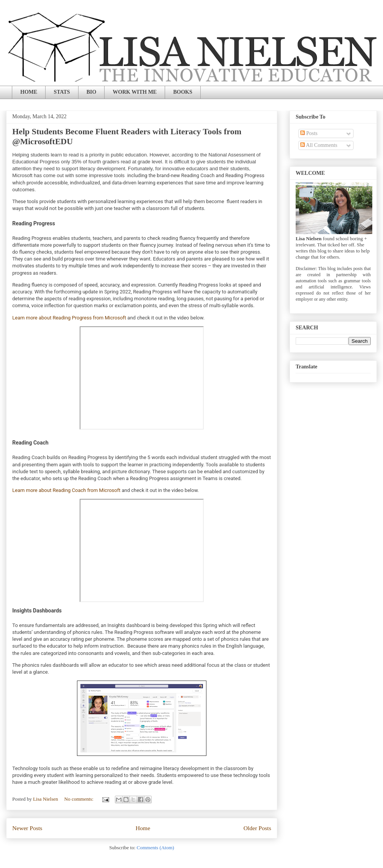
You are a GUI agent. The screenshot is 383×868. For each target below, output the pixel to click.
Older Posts (257, 828)
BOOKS (183, 92)
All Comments (319, 145)
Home (143, 828)
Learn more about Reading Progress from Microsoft (69, 318)
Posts (309, 133)
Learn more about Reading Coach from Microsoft (66, 490)
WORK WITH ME (135, 92)
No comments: (79, 799)
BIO (92, 92)
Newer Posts (27, 828)
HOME (29, 92)
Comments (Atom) (155, 848)
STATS (62, 92)
